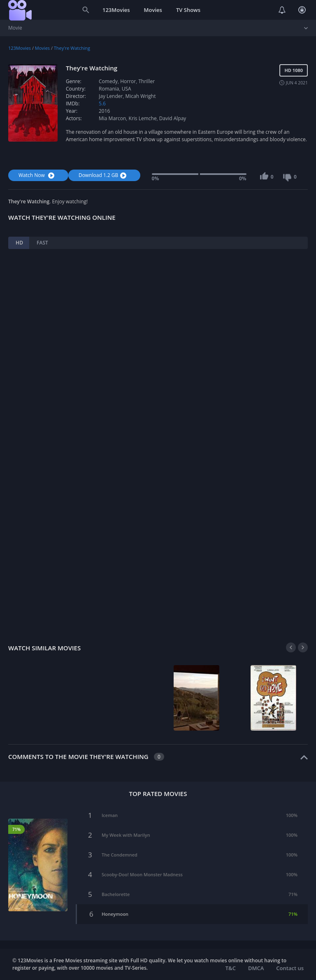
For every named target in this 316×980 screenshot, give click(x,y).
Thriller (146, 81)
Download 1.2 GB (103, 175)
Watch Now (37, 175)
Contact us (290, 968)
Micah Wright (141, 96)
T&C (231, 968)
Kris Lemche (143, 118)
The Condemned (120, 855)
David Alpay (173, 118)
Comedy (108, 81)
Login (302, 10)
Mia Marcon (112, 118)
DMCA (256, 968)
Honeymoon (115, 914)
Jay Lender (111, 96)
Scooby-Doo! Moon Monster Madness (142, 874)
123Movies (116, 10)
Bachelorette (116, 894)
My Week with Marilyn (126, 835)
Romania (109, 89)
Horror (128, 81)
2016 (104, 111)
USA (127, 89)
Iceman (110, 815)
